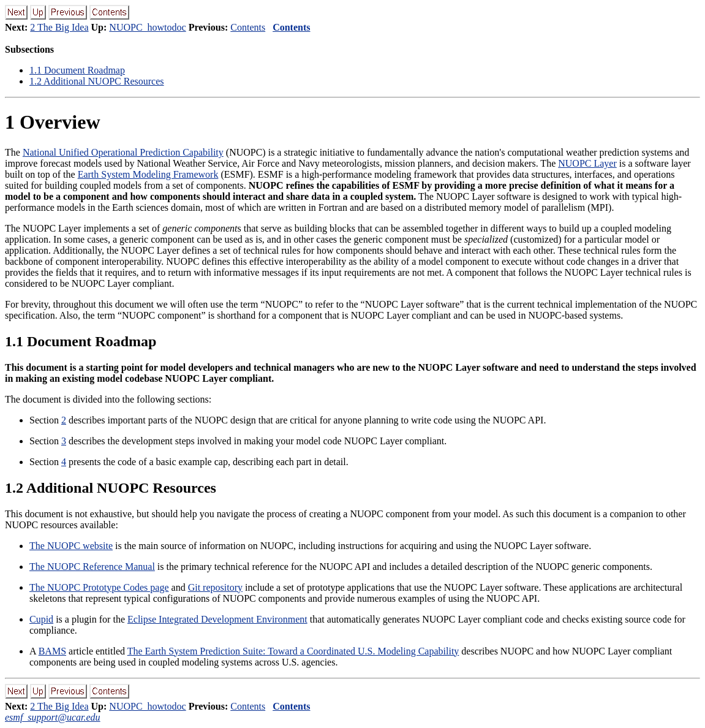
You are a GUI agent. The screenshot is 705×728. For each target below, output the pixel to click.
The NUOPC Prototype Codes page (99, 587)
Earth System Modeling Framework (148, 174)
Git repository (215, 587)
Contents (248, 27)
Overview (53, 122)
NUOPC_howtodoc (147, 27)
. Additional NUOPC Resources (97, 81)
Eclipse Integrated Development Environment (217, 619)
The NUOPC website (71, 546)
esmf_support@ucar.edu (53, 717)
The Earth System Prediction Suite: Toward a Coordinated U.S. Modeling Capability (293, 651)
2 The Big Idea (59, 27)
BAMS (52, 651)
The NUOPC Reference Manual (92, 567)
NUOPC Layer (587, 163)
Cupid (41, 619)
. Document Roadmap (77, 70)
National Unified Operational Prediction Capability (123, 152)
